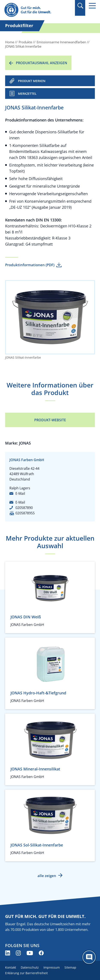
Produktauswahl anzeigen (42, 63)
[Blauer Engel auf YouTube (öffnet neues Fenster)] (30, 953)
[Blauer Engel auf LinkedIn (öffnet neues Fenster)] (8, 953)
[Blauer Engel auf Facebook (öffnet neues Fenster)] (41, 953)
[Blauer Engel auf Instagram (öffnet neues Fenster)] (18, 953)
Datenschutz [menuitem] (30, 967)
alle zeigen (47, 876)
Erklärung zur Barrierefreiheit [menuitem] (26, 973)
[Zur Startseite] (36, 10)
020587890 (24, 508)
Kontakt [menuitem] (11, 967)
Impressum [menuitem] (52, 967)
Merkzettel (27, 94)
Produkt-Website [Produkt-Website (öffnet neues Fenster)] (50, 420)
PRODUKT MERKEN (32, 81)
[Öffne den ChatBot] (89, 957)
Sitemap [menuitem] (70, 967)
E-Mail (20, 493)
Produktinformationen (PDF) (30, 265)
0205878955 (25, 513)
